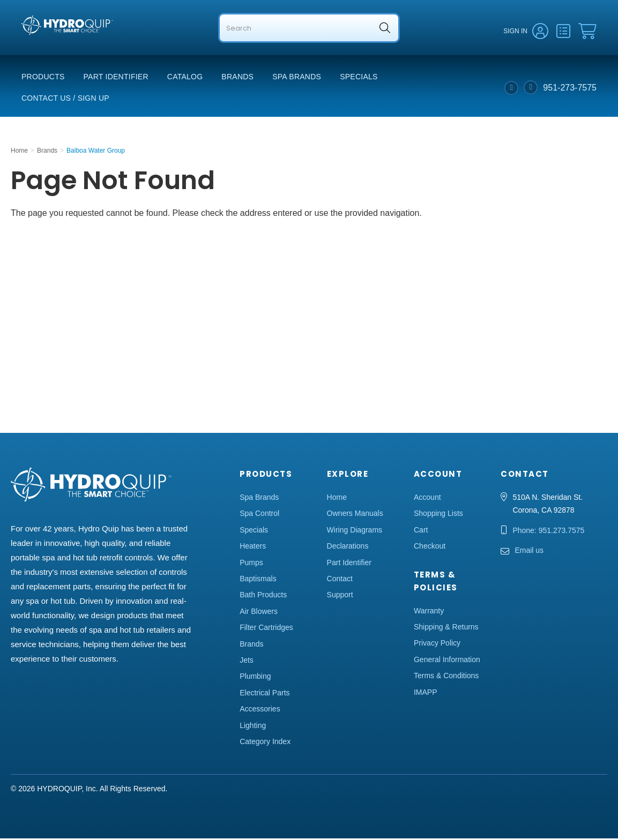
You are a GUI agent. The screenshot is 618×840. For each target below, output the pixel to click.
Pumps (251, 564)
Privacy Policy (437, 644)
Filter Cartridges (266, 629)
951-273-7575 (570, 89)
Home (337, 499)
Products (43, 78)
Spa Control (259, 515)
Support (340, 596)
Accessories (260, 710)
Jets (247, 662)
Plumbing (255, 678)
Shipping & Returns (446, 628)
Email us (529, 552)
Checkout (430, 547)
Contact (340, 580)
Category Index (265, 743)
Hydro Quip (43, 49)
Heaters (253, 547)
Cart (421, 531)
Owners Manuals (355, 515)
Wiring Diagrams (355, 531)
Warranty (429, 612)
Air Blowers (259, 613)
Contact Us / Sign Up (65, 100)
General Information (447, 661)
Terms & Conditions (446, 677)
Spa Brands (297, 78)
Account (427, 499)
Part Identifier (116, 78)
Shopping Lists (438, 515)
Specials (359, 78)
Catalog (185, 78)
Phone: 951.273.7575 (548, 532)
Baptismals (258, 580)
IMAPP (426, 694)
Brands (237, 78)
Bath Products (263, 596)
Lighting (253, 726)
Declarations (348, 547)
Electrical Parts (265, 694)
